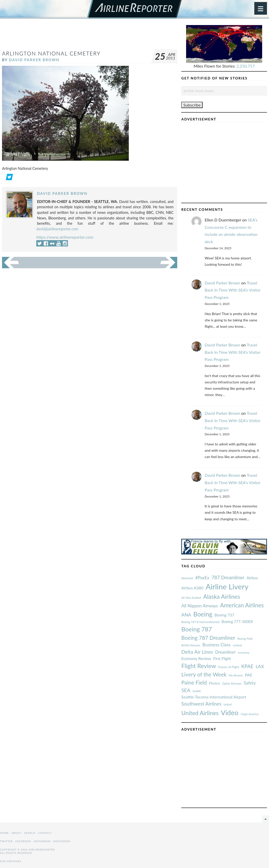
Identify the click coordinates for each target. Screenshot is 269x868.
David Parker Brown (34, 60)
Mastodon (62, 841)
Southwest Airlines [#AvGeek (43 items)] (201, 704)
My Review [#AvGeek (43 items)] (236, 675)
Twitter (6, 841)
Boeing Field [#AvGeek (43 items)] (245, 639)
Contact (45, 833)
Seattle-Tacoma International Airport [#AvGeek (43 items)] (214, 697)
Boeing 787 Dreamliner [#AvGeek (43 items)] (208, 638)
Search (30, 833)
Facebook (23, 841)
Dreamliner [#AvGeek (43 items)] (226, 652)
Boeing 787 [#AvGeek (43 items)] (196, 629)
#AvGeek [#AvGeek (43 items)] (187, 578)
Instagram (42, 841)
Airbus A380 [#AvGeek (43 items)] (192, 588)
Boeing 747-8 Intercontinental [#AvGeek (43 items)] (200, 622)
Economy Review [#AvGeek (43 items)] (196, 658)
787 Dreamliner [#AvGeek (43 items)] (228, 577)
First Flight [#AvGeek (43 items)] (222, 658)
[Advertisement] (94, 36)
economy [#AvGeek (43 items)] (244, 653)
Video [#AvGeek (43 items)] (230, 712)
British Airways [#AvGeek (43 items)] (191, 645)
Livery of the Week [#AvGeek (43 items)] (204, 674)
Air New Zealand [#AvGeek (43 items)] (191, 598)
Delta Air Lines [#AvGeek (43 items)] (197, 652)
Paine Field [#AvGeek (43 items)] (194, 682)
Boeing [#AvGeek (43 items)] (203, 614)
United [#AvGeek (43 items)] (228, 704)
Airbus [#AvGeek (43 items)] (252, 578)
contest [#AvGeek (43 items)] (237, 645)
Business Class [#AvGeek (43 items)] (216, 645)
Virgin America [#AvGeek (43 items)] (250, 714)
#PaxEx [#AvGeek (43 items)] (202, 578)
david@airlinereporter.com (57, 229)
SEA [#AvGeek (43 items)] (186, 690)
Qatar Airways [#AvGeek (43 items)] (232, 683)
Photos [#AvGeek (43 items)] (214, 683)
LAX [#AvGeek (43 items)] (260, 666)
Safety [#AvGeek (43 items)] (250, 683)
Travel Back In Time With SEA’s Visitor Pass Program (232, 290)
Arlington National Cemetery (51, 53)
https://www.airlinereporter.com (65, 237)
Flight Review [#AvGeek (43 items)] (199, 666)
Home (4, 833)
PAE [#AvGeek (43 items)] (249, 675)
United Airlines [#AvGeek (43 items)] (200, 713)
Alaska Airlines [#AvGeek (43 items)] (221, 596)
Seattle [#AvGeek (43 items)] (197, 691)
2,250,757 (246, 66)
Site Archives (11, 861)
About (16, 833)
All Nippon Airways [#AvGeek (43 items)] (200, 606)
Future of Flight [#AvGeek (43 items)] (229, 667)
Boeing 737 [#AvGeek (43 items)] (224, 615)
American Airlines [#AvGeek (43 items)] (242, 605)
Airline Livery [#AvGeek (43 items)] (227, 586)
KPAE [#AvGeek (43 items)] (247, 666)
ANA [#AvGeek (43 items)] (186, 615)
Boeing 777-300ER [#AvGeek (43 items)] (237, 622)
